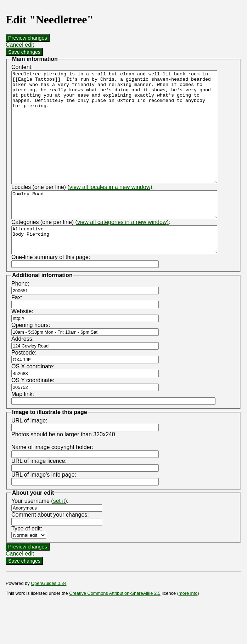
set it (59, 534)
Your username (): (40, 534)
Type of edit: (27, 561)
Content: (22, 67)
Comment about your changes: (50, 548)
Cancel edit (20, 45)
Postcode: (24, 386)
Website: (22, 344)
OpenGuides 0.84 (49, 616)
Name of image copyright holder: (52, 480)
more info (188, 626)
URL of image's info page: (44, 508)
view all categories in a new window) (123, 250)
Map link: (23, 427)
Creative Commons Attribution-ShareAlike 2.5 (115, 626)
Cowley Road (127, 230)
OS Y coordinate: (33, 413)
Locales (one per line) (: (83, 209)
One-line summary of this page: (51, 290)
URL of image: (29, 453)
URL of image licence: (39, 494)
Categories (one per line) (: (91, 250)
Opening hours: (31, 358)
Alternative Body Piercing (127, 270)
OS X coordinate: (33, 399)
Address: (23, 372)
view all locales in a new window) (111, 209)
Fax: (17, 330)
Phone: (20, 317)
